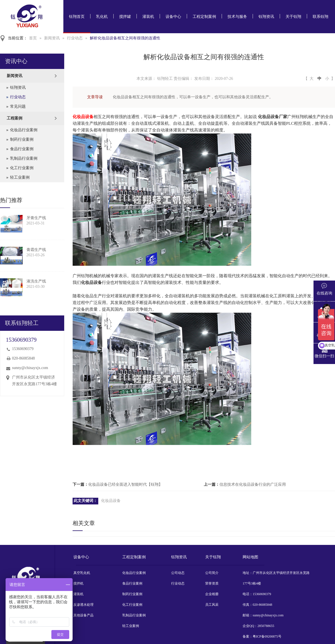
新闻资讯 (52, 38)
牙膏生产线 (36, 218)
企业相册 (212, 594)
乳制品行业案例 (24, 158)
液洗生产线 (36, 281)
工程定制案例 (204, 17)
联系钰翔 (320, 17)
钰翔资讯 (266, 17)
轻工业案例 (20, 177)
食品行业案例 (22, 149)
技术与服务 (237, 17)
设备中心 (173, 17)
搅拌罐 (125, 17)
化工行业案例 (22, 168)
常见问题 (18, 106)
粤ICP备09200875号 (267, 636)
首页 (33, 38)
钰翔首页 (77, 17)
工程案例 (15, 118)
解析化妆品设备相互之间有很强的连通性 (125, 38)
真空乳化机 (82, 573)
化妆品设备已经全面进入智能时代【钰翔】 (125, 484)
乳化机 (102, 17)
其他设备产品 (83, 615)
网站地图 (250, 557)
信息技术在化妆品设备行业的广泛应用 (253, 484)
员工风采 (212, 605)
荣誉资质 (212, 583)
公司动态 (178, 573)
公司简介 (212, 573)
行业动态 (75, 38)
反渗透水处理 (83, 605)
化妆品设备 (111, 501)
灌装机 (148, 17)
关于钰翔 (293, 17)
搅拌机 (78, 583)
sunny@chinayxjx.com (30, 368)
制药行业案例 (22, 139)
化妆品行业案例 (24, 130)
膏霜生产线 (36, 250)
